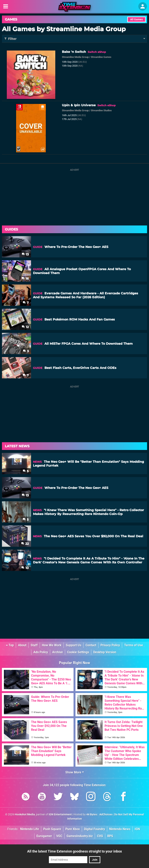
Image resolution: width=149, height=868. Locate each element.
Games (11, 19)
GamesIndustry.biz (80, 836)
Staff (34, 645)
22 (25, 544)
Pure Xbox (73, 829)
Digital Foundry (94, 829)
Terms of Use (134, 645)
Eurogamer (44, 836)
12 (25, 327)
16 (25, 279)
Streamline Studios (101, 110)
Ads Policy (41, 652)
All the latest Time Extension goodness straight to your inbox (74, 851)
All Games (136, 19)
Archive (58, 652)
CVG (100, 836)
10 (25, 568)
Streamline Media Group (75, 57)
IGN (137, 829)
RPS (110, 836)
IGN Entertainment (60, 814)
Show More (75, 772)
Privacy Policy (110, 645)
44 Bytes (92, 814)
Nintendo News (120, 829)
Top (10, 645)
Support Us (74, 645)
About (22, 645)
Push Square (52, 829)
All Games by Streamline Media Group (64, 29)
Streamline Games (101, 57)
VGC (59, 836)
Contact (91, 645)
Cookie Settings (78, 652)
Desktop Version (105, 652)
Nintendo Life (30, 829)
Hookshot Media (25, 814)
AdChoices (106, 814)
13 (25, 254)
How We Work (52, 645)
